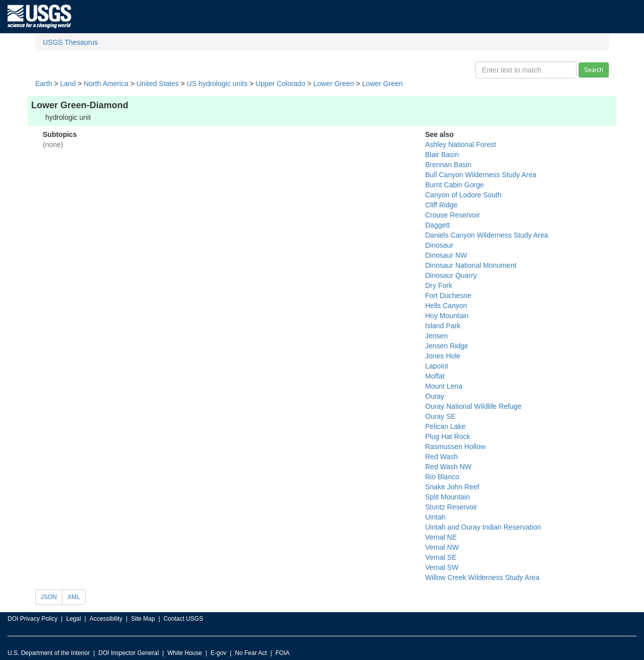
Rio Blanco (442, 477)
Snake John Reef (452, 487)
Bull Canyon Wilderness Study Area (481, 175)
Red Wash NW (448, 467)
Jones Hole (443, 356)
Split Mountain (448, 497)
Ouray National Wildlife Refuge (473, 406)
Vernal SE (441, 557)
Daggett (437, 225)
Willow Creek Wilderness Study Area (482, 577)
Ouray (435, 396)
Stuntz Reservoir (451, 507)
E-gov (219, 653)
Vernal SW (442, 567)
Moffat (435, 376)
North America (106, 84)
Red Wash (441, 457)
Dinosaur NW (446, 255)
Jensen (436, 336)
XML (74, 597)
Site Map (143, 619)
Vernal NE (441, 537)
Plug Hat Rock (448, 436)
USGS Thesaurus (70, 42)
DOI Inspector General (129, 653)
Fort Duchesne (448, 296)
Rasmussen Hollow (455, 447)
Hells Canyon (446, 306)
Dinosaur (439, 245)
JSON (49, 597)
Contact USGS (183, 619)
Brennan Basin (448, 165)
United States (157, 84)
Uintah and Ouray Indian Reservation (483, 527)
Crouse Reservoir (453, 215)
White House (185, 653)
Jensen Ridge (447, 346)
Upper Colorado (280, 84)
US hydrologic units (217, 84)
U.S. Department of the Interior (49, 653)
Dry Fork (439, 285)
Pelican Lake (445, 426)
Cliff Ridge (441, 205)
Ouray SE (440, 416)
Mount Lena (444, 386)
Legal (73, 619)
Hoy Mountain (447, 316)
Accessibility (106, 619)
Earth (44, 84)
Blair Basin (442, 155)
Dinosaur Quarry (451, 275)
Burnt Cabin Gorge (455, 185)
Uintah (435, 517)
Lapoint (437, 366)
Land (68, 84)
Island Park (443, 326)
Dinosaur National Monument (471, 265)
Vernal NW (442, 547)
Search (594, 70)
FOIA (283, 653)
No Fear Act (251, 653)
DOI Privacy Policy (32, 619)
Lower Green (334, 84)
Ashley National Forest (461, 144)
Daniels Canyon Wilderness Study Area (487, 235)
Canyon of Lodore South (463, 195)
